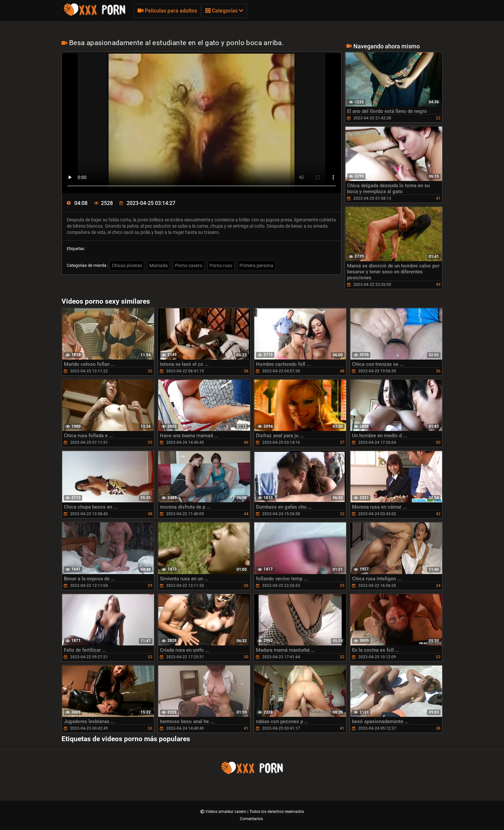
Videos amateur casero (226, 812)
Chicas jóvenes (127, 265)
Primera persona (256, 265)
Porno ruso (221, 265)
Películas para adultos (167, 11)
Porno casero (189, 265)
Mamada (159, 265)
